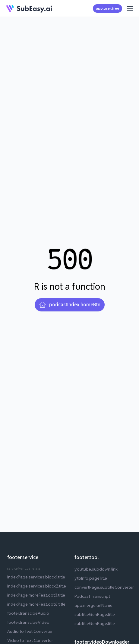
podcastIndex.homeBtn (70, 305)
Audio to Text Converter (30, 631)
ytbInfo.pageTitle (91, 578)
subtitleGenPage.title (95, 614)
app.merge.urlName (93, 605)
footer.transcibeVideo (28, 622)
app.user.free (107, 8)
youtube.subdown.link (96, 569)
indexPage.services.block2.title (37, 586)
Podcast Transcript (92, 596)
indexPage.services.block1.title (36, 577)
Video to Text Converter (30, 640)
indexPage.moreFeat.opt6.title (36, 604)
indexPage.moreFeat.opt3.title (36, 595)
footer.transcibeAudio (28, 613)
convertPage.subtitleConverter (104, 587)
